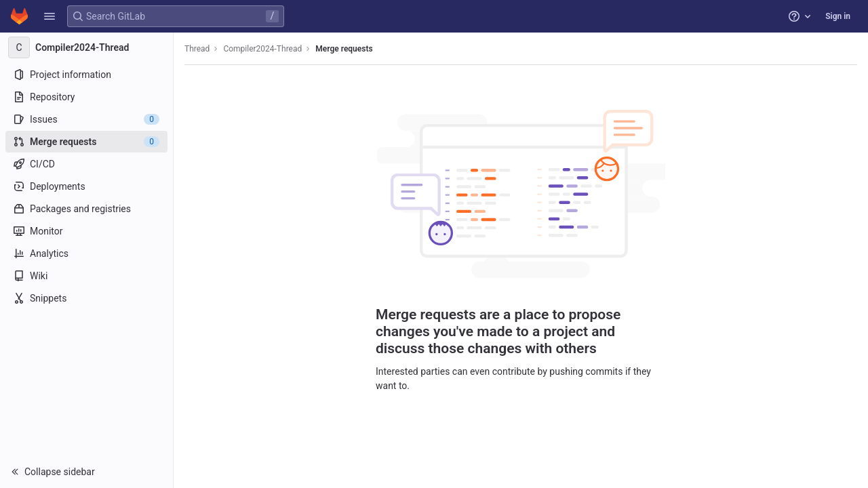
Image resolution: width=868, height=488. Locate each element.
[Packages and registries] (86, 209)
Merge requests (344, 49)
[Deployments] (86, 186)
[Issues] (86, 119)
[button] (50, 16)
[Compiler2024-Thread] (87, 47)
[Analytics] (86, 253)
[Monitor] (86, 231)
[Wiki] (86, 276)
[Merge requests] (86, 142)
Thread (197, 49)
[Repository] (86, 97)
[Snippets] (86, 298)
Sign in (838, 16)
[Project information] (86, 75)
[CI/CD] (86, 164)
